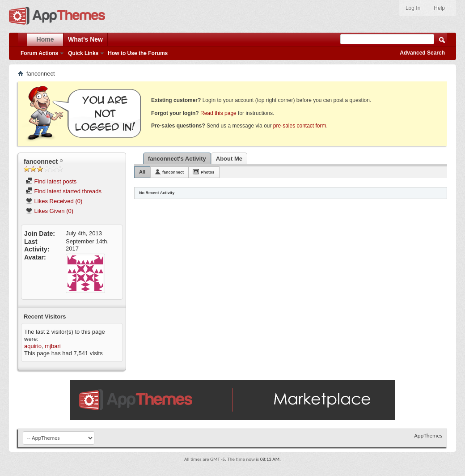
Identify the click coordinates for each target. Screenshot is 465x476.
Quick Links (83, 53)
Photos (208, 172)
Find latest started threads (63, 191)
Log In (413, 8)
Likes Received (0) (54, 201)
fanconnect (173, 172)
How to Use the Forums (138, 53)
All (142, 172)
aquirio (33, 346)
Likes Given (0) (49, 211)
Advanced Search (422, 53)
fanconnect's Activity (177, 159)
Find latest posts (51, 181)
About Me (229, 159)
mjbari (53, 346)
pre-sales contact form (300, 126)
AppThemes (428, 436)
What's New (85, 39)
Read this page (218, 113)
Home (45, 39)
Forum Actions (39, 53)
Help (439, 8)
